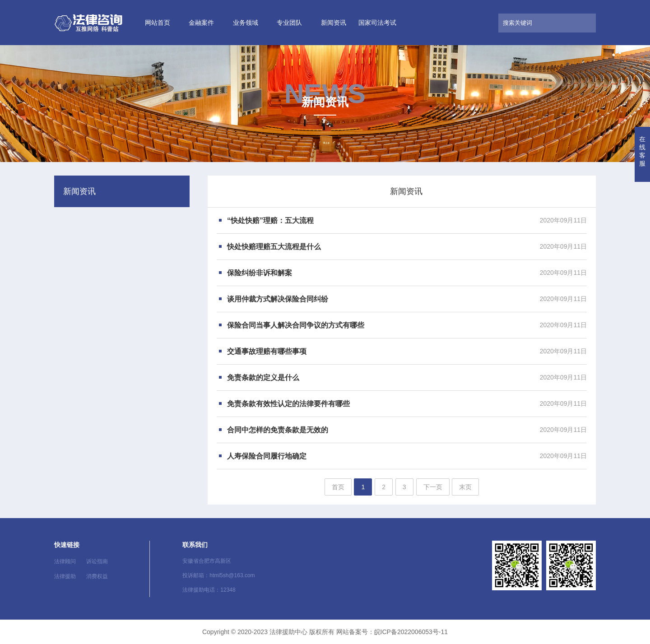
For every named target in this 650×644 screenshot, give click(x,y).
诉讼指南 (97, 561)
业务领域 (246, 23)
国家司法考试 (377, 23)
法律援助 (65, 576)
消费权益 (97, 576)
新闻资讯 (334, 23)
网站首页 (158, 23)
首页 (338, 487)
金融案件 (201, 23)
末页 (465, 487)
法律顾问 (65, 561)
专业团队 (289, 23)
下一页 (433, 487)
